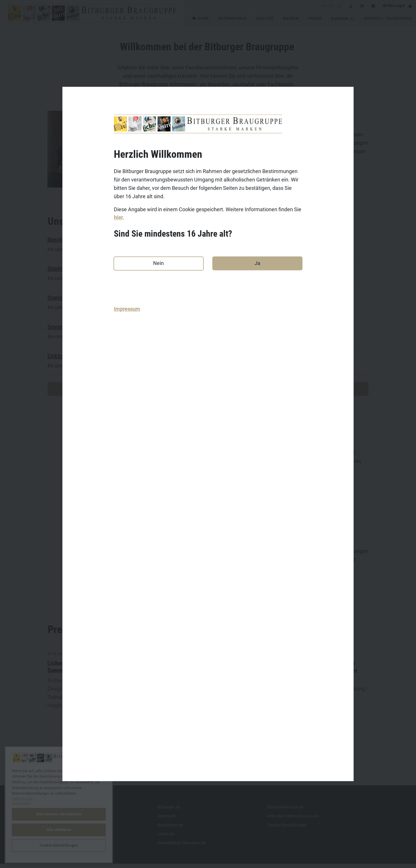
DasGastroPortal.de (285, 811)
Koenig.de (167, 820)
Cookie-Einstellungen (287, 829)
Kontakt (55, 811)
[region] (59, 805)
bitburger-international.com (293, 820)
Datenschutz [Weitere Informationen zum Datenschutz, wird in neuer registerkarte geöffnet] (22, 799)
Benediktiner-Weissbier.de (182, 847)
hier (118, 218)
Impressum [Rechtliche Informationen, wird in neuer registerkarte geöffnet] (21, 803)
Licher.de (166, 838)
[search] (260, 6)
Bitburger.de (169, 811)
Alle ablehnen (59, 830)
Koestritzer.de (170, 829)
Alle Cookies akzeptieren (59, 814)
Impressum (127, 309)
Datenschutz (59, 829)
